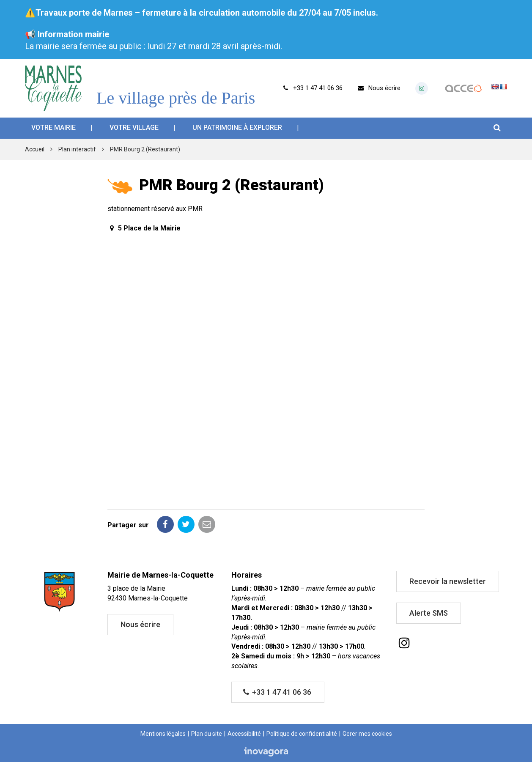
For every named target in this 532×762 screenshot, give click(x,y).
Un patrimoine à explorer (237, 127)
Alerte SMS (429, 613)
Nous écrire (140, 624)
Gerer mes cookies (367, 734)
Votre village (134, 127)
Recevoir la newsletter (448, 581)
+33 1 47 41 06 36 (277, 692)
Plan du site (207, 734)
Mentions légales (163, 734)
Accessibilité (244, 734)
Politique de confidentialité (302, 734)
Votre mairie (53, 127)
